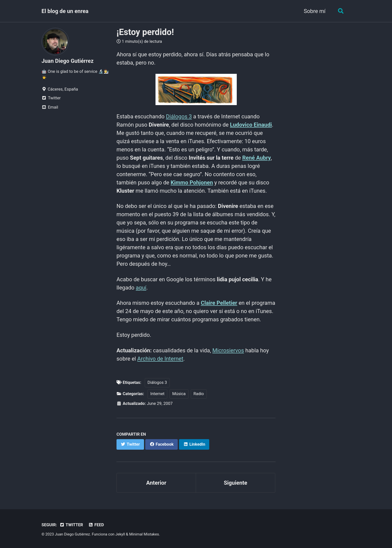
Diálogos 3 (179, 116)
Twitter (71, 525)
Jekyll (120, 534)
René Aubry (256, 158)
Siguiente (235, 483)
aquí (141, 288)
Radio (199, 394)
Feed (96, 525)
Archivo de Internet (160, 359)
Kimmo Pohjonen (192, 183)
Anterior (156, 483)
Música (179, 394)
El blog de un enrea (65, 11)
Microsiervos (228, 350)
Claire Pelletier (219, 303)
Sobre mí (315, 11)
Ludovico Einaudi (251, 125)
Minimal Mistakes (144, 534)
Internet (157, 394)
